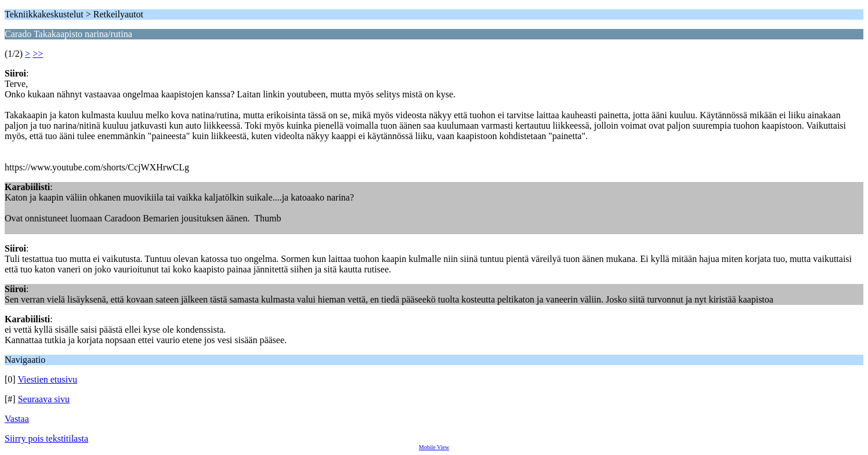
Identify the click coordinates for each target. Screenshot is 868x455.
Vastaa (17, 419)
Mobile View (434, 447)
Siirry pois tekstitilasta (46, 438)
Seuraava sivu (44, 399)
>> (38, 54)
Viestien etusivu (47, 379)
